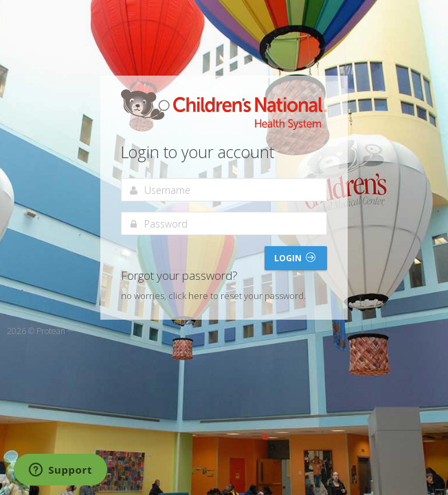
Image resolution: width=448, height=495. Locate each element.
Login (295, 258)
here (198, 296)
